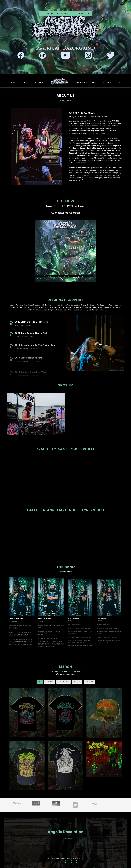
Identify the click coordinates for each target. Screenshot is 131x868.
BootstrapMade (73, 861)
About (24, 82)
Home (14, 82)
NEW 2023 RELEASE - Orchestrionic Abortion (66, 13)
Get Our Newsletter (111, 82)
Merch (95, 82)
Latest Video (81, 82)
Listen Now (38, 82)
